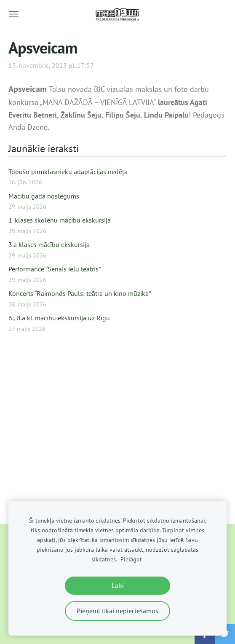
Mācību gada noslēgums (44, 196)
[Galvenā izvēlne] (14, 14)
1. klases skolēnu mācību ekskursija (60, 220)
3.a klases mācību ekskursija (49, 244)
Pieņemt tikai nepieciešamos (117, 611)
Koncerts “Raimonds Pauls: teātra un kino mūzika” (80, 293)
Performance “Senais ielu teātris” (55, 269)
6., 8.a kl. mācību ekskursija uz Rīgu (59, 318)
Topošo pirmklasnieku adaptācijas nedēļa (68, 172)
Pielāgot (131, 559)
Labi (118, 585)
